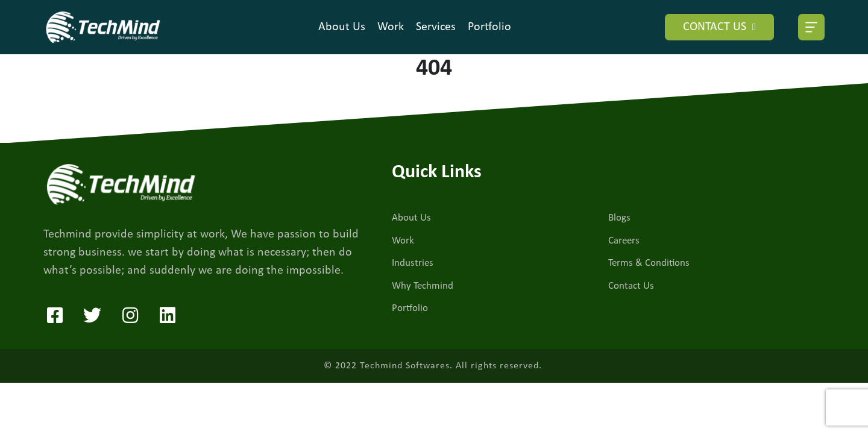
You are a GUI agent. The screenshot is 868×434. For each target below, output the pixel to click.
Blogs (619, 218)
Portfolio (489, 27)
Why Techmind (423, 286)
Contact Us (631, 286)
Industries (413, 263)
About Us (342, 27)
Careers (624, 241)
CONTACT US (719, 27)
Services (436, 27)
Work (391, 27)
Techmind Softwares (405, 366)
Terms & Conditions (649, 263)
